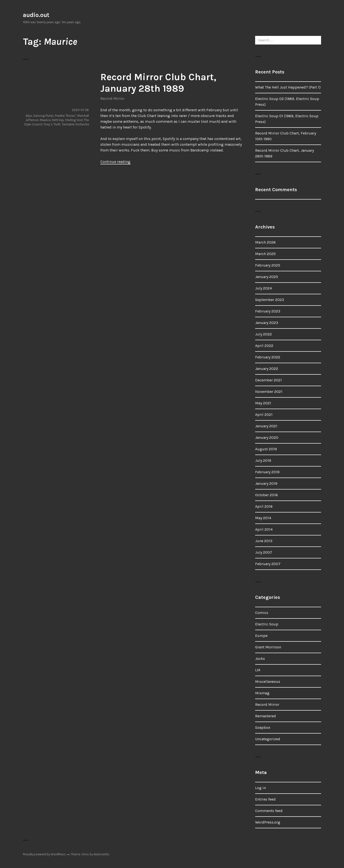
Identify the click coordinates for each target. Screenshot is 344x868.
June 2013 (264, 541)
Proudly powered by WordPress (44, 854)
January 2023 (267, 323)
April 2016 (264, 506)
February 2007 (268, 564)
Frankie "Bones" (66, 116)
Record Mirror (112, 98)
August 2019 (266, 449)
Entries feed (265, 799)
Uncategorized (268, 739)
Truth (57, 124)
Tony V (48, 124)
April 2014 (264, 529)
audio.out (36, 15)
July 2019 (263, 460)
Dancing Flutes (44, 116)
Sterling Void (74, 120)
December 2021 (269, 380)
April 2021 (264, 415)
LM (258, 670)
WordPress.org (268, 822)
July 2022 (263, 334)
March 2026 (265, 242)
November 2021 (269, 392)
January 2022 (267, 369)
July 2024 (263, 288)
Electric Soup (267, 624)
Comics (262, 613)
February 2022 (268, 357)
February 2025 (268, 265)
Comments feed (269, 811)
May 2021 (263, 403)
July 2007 (264, 552)
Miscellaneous (268, 682)
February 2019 (267, 472)
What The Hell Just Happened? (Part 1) (288, 87)
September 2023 (270, 300)
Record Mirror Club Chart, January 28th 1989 (158, 83)
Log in (261, 788)
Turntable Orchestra (75, 124)
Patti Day (58, 120)
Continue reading (115, 162)
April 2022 (264, 346)
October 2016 (266, 495)
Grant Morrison (268, 647)
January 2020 (267, 437)
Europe (261, 636)
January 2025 (267, 277)
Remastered (266, 716)
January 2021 (266, 426)
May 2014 (263, 518)
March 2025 (265, 254)
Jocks (260, 659)
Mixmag (262, 693)
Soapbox (263, 727)
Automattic (102, 854)
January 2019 (266, 483)
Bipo (29, 116)
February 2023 (268, 311)
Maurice (45, 120)
